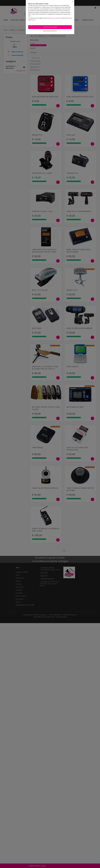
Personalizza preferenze (50, 31)
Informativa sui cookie (53, 18)
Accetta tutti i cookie (50, 27)
